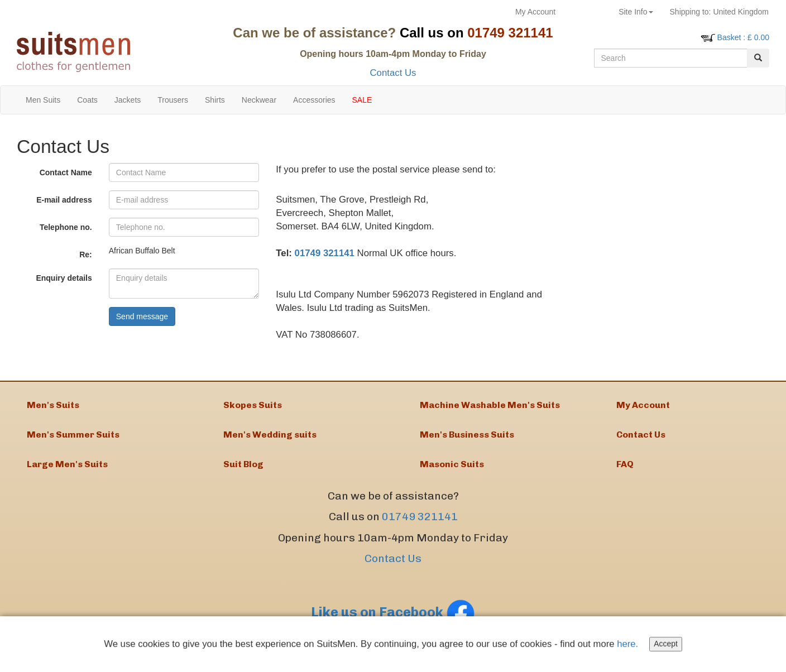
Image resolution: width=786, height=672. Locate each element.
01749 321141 (325, 253)
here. (629, 645)
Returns (587, 12)
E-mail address (64, 200)
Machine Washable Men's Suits (490, 405)
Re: (86, 255)
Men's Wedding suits (270, 436)
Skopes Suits (253, 405)
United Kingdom (719, 12)
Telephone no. (66, 227)
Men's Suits (53, 405)
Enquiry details (64, 278)
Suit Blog (243, 467)
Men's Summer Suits (73, 436)
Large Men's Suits (67, 467)
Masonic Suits (452, 467)
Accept (667, 646)
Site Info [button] (636, 12)
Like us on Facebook (393, 615)
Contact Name (66, 172)
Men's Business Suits (467, 436)
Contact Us (393, 73)
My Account (535, 12)
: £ (743, 37)
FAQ (625, 467)
